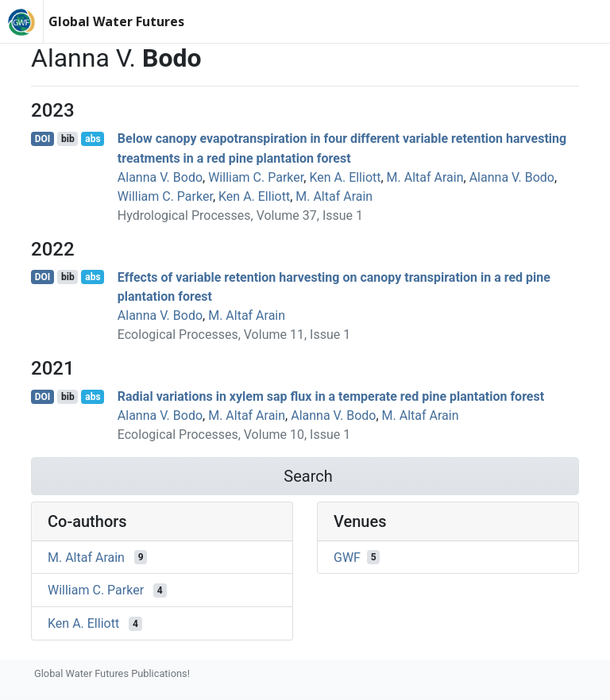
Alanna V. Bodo (160, 177)
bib (68, 139)
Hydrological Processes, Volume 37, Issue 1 (240, 215)
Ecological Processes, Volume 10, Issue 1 (234, 435)
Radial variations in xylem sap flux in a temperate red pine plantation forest (331, 396)
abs (93, 139)
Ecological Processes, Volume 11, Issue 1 (234, 335)
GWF (347, 557)
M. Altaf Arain (425, 177)
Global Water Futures (116, 21)
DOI (43, 139)
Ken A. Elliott (345, 177)
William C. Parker (256, 177)
